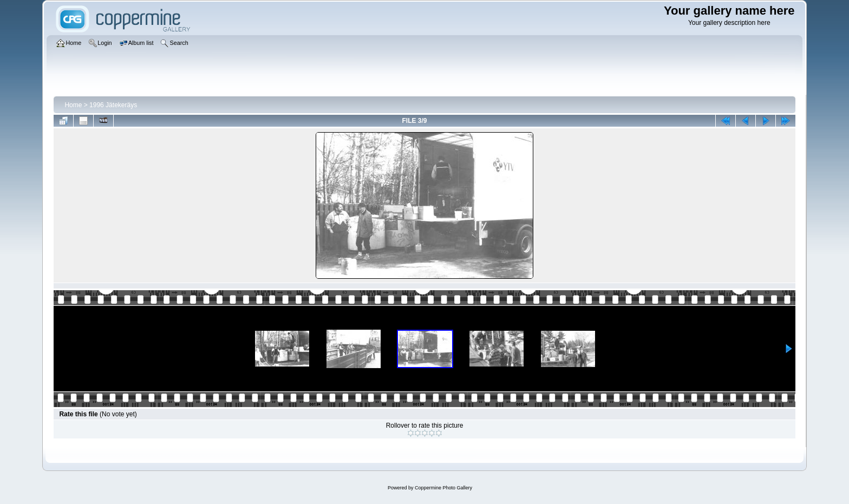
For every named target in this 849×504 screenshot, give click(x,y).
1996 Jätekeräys (113, 105)
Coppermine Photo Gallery (443, 488)
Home (73, 105)
